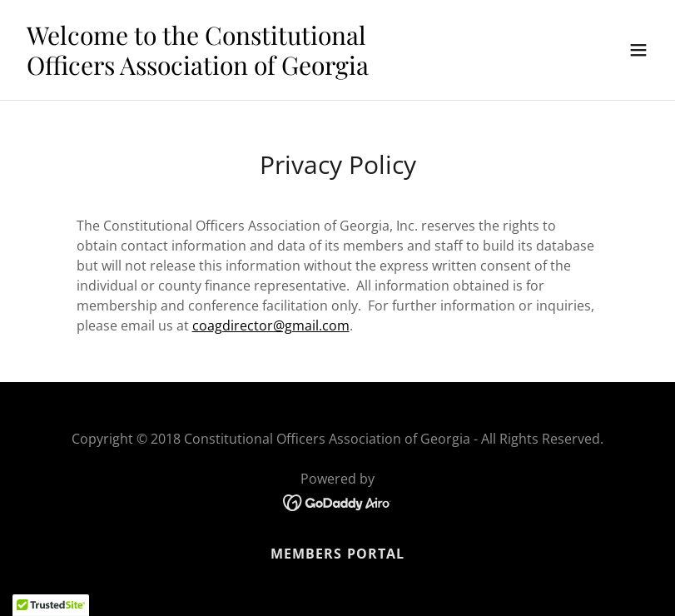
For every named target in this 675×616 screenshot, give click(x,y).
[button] (638, 50)
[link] (242, 70)
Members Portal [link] (337, 554)
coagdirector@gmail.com (271, 325)
